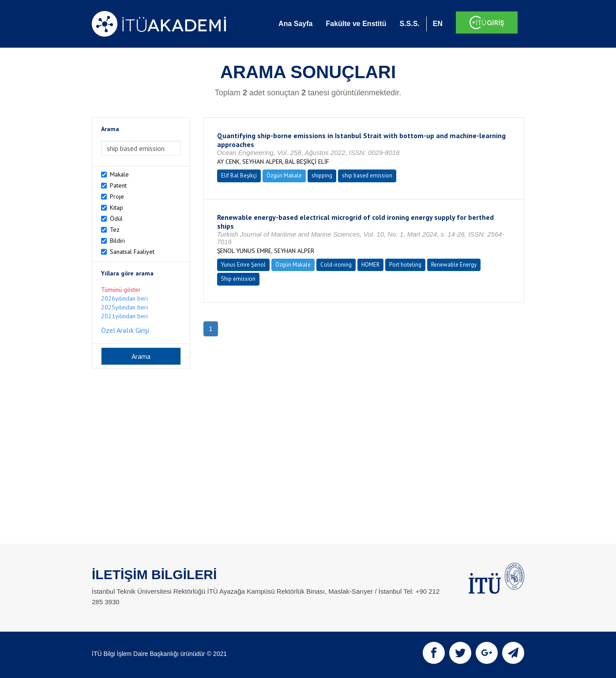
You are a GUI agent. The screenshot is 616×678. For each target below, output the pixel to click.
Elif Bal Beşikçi (239, 175)
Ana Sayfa (295, 24)
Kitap (116, 207)
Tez (115, 230)
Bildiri (117, 241)
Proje (117, 196)
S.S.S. (409, 24)
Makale (119, 174)
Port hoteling (405, 265)
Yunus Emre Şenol (243, 265)
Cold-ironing (336, 265)
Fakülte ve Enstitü (356, 24)
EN (438, 24)
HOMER (370, 265)
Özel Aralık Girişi (125, 330)
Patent (118, 185)
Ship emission (238, 279)
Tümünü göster (121, 290)
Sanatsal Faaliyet (132, 252)
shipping (322, 175)
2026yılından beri (124, 298)
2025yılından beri (124, 307)
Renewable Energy (454, 265)
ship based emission (367, 175)
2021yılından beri (124, 316)
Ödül (116, 218)
